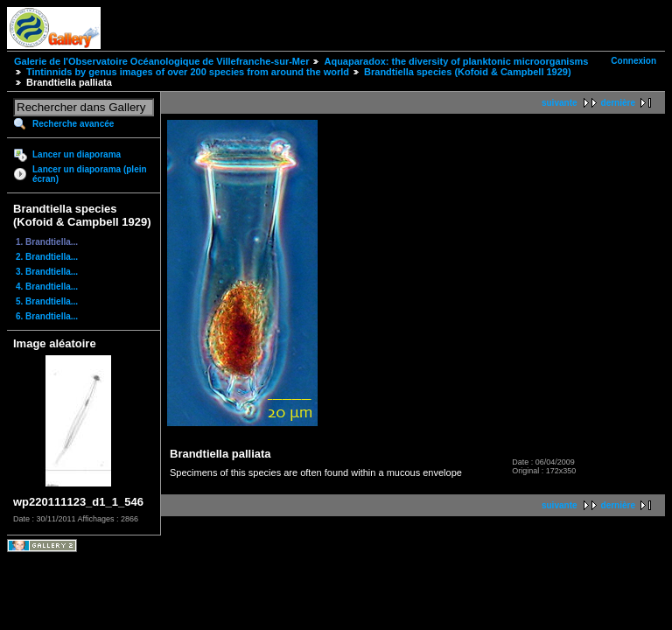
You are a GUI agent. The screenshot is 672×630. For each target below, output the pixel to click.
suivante (560, 103)
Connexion (633, 61)
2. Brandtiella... (47, 257)
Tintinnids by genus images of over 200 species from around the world (188, 72)
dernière (618, 103)
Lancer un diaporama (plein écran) (90, 174)
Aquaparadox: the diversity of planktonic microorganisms (456, 61)
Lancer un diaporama (77, 154)
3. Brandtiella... (47, 272)
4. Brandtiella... (47, 287)
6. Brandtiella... (47, 316)
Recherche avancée (73, 124)
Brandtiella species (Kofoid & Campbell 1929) (468, 72)
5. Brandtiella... (47, 301)
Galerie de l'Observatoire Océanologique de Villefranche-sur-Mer (161, 61)
